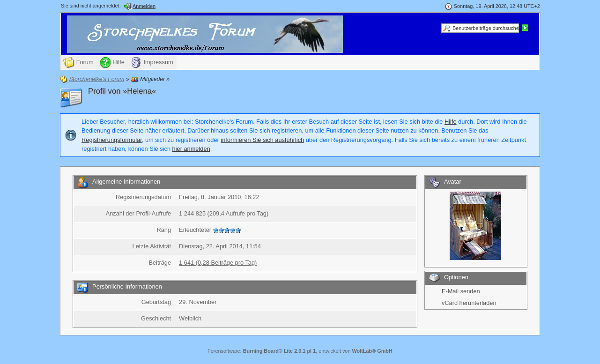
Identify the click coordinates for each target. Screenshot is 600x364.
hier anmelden (191, 149)
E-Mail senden (461, 291)
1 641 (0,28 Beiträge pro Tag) (218, 263)
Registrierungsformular (112, 140)
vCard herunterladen (469, 303)
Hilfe (451, 122)
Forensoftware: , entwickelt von (300, 351)
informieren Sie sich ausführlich (262, 140)
